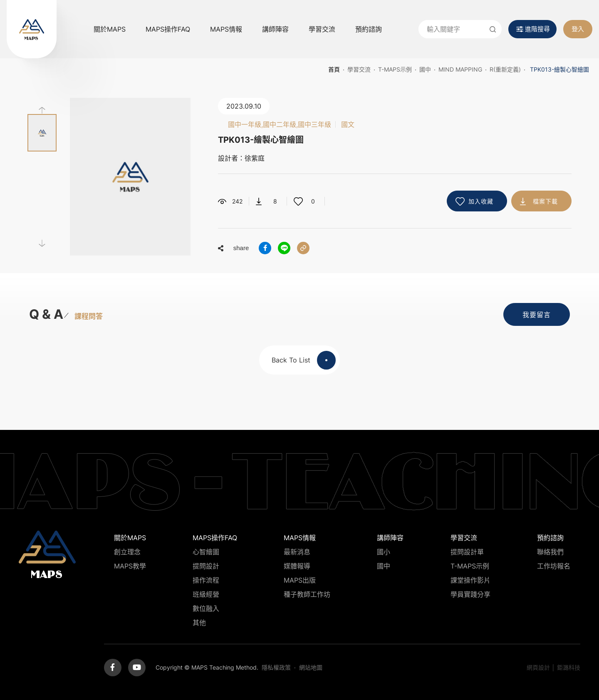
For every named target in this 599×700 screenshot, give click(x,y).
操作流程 (206, 580)
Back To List (304, 360)
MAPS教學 (130, 566)
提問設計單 (467, 552)
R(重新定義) (505, 69)
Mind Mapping (460, 69)
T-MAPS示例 (395, 69)
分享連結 (303, 248)
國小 (384, 552)
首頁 (334, 69)
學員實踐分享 (470, 594)
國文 (348, 124)
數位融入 (206, 608)
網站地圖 (311, 667)
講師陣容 (275, 29)
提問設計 (206, 566)
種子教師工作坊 (307, 594)
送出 (493, 29)
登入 (578, 29)
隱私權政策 (276, 667)
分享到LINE (284, 248)
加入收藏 (481, 201)
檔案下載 (545, 201)
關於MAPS (110, 29)
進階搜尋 (537, 29)
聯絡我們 (550, 552)
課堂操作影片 (470, 580)
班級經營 (206, 594)
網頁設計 (538, 667)
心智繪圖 (206, 552)
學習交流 (322, 29)
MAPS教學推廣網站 (32, 29)
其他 (199, 623)
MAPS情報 (226, 29)
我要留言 (537, 315)
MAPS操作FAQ (168, 29)
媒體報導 (297, 566)
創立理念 (127, 552)
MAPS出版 (300, 580)
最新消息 (297, 552)
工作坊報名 (554, 566)
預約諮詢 (369, 29)
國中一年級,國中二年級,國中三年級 (280, 124)
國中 (425, 69)
